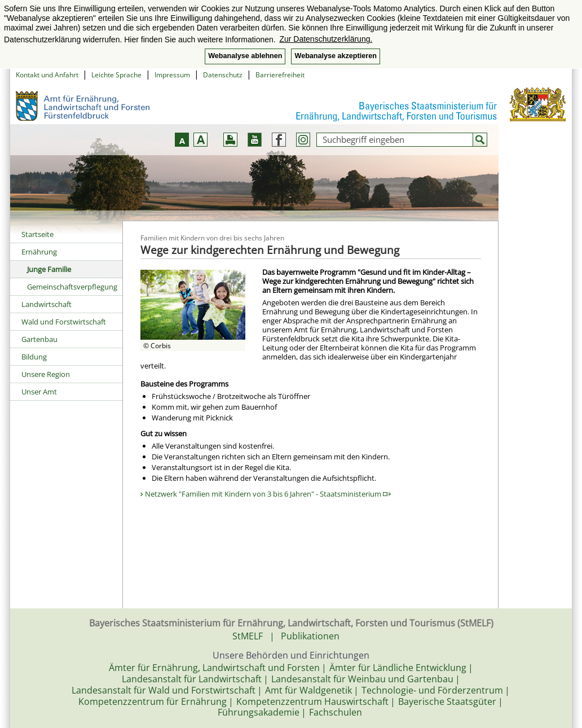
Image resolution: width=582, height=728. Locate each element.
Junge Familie (49, 269)
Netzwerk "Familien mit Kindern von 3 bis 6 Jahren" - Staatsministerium (268, 494)
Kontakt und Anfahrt (47, 75)
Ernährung (39, 252)
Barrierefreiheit (280, 75)
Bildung (34, 357)
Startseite (38, 234)
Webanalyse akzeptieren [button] (335, 56)
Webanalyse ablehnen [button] (245, 56)
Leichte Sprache (116, 75)
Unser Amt (39, 392)
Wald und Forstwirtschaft (64, 322)
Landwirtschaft (47, 304)
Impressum (172, 75)
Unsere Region (46, 374)
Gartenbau (39, 339)
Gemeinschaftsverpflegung (72, 287)
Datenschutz (223, 75)
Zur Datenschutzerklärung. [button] (326, 39)
